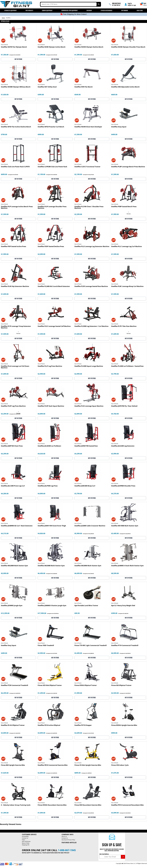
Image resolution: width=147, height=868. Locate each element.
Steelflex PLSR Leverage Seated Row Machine (91, 286)
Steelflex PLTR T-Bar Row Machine (124, 326)
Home (3, 18)
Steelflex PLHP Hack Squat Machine (51, 406)
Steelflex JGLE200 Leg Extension (123, 446)
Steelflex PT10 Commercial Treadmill (125, 646)
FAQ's (24, 840)
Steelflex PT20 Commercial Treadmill (14, 685)
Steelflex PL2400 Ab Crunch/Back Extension (54, 286)
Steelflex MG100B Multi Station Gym (125, 526)
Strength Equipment (10, 11)
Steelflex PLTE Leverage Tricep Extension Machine (16, 327)
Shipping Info (26, 845)
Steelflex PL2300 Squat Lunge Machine (89, 366)
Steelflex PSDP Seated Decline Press (51, 247)
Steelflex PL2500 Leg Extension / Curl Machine (91, 326)
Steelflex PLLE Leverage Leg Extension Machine (92, 247)
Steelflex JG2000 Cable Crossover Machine (90, 526)
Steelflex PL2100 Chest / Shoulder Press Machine (89, 207)
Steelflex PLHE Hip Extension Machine (15, 286)
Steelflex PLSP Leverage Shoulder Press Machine (52, 207)
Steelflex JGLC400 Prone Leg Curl (13, 486)
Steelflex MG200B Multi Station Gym (14, 566)
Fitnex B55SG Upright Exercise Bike (124, 725)
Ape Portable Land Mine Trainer (86, 606)
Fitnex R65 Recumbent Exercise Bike (88, 805)
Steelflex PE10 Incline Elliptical (49, 725)
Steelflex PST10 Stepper (83, 725)
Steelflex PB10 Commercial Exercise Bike (53, 765)
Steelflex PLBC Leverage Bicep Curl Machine (127, 286)
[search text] (69, 4)
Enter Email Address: (104, 854)
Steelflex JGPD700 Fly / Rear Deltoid (124, 406)
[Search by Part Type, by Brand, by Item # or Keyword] (99, 4)
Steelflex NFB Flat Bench (84, 87)
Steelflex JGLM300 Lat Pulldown (49, 446)
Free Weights (29, 11)
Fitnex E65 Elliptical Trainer (121, 685)
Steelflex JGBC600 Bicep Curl (85, 486)
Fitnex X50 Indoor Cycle (120, 765)
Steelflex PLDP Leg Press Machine (13, 406)
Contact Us (25, 838)
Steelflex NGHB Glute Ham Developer (88, 127)
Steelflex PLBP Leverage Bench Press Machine (128, 167)
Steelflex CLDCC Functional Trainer (87, 167)
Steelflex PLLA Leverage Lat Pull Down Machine (15, 367)
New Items (140, 11)
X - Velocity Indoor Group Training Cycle (16, 805)
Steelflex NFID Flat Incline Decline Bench (16, 127)
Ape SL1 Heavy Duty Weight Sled (123, 606)
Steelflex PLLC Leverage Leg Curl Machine (126, 247)
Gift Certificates (26, 841)
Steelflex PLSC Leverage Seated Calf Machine (54, 326)
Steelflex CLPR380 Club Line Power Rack (52, 167)
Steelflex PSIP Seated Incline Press (13, 247)
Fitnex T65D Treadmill (46, 646)
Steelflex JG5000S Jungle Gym (12, 606)
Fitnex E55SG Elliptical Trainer (86, 685)
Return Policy (26, 843)
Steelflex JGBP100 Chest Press (12, 446)
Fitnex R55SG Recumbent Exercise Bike (52, 805)
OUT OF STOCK (18, 59)
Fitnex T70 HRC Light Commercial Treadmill (91, 646)
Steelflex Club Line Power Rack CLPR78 (15, 167)
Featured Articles (69, 843)
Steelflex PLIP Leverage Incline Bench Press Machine (17, 207)
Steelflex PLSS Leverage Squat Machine (89, 406)
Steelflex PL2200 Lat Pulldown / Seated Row (127, 366)
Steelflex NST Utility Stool (47, 87)
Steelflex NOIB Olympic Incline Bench (52, 47)
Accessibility (25, 836)
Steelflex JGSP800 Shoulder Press (123, 486)
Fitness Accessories (106, 11)
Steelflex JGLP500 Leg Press (48, 486)
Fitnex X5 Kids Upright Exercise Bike (88, 765)
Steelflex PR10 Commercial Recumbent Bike (127, 805)
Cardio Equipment (47, 11)
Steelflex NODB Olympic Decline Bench (89, 47)
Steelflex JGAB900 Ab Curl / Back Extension (17, 526)
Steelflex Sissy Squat (119, 127)
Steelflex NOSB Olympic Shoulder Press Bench (128, 47)
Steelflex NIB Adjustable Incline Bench (125, 87)
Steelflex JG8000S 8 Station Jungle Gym (52, 606)
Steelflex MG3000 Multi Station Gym (88, 566)
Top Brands (124, 11)
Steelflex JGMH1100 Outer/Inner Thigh (52, 526)
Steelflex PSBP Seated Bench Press (124, 207)
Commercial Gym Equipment (70, 11)
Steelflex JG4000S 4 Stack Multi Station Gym (127, 566)
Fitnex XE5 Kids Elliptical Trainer (50, 685)
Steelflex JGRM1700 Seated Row (86, 446)
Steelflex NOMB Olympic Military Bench (16, 87)
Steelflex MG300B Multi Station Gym (51, 566)
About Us (64, 836)
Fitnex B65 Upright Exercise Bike (13, 765)
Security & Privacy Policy (68, 840)
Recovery (89, 11)
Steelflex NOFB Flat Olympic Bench (14, 47)
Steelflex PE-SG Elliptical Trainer (13, 725)
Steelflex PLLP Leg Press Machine (50, 366)
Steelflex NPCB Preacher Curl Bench (51, 127)
